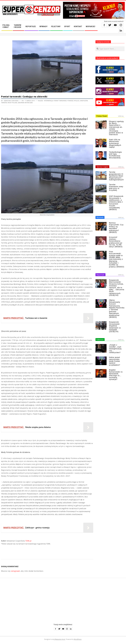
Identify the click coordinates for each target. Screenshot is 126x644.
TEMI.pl (28, 541)
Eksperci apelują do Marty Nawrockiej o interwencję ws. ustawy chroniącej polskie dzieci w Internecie (116, 128)
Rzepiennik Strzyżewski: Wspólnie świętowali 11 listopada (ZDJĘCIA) (115, 327)
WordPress (78, 639)
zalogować (15, 571)
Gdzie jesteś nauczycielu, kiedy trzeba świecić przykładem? (115, 361)
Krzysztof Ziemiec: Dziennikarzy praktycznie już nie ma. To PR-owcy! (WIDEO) (116, 242)
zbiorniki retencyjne (25, 103)
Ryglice (77, 101)
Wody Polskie (12, 103)
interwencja (48, 101)
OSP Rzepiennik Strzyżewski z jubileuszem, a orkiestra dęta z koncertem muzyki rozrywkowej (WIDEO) (116, 203)
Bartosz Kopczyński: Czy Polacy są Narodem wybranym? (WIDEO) (116, 228)
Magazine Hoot (60, 639)
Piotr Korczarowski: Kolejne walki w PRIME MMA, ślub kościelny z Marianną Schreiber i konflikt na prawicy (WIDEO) (117, 259)
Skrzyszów (84, 101)
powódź (70, 101)
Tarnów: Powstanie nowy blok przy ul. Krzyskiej (116, 187)
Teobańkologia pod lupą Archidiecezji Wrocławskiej (115, 155)
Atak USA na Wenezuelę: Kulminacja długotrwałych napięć (115, 143)
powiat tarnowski (60, 101)
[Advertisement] (63, 601)
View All (121, 116)
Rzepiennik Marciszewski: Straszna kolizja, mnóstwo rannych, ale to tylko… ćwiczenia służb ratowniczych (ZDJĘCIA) (117, 288)
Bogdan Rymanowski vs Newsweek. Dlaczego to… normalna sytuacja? (116, 375)
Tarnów (4, 103)
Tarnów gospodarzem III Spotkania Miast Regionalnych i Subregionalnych (116, 176)
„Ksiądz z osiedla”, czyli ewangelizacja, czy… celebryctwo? (116, 349)
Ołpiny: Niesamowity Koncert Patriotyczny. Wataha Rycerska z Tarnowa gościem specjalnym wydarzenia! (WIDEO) (117, 309)
